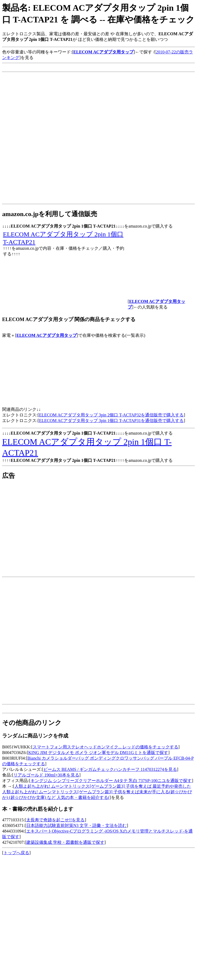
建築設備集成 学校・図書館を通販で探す (65, 842)
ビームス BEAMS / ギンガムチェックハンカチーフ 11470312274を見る (110, 769)
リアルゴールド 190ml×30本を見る (46, 775)
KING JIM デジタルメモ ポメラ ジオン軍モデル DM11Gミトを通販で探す (98, 753)
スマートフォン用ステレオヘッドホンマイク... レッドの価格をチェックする (105, 747)
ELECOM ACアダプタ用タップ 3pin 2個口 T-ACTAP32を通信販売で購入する (111, 415)
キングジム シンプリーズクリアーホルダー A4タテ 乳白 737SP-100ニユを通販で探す (111, 781)
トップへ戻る (16, 853)
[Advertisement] (61, 140)
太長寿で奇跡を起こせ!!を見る (56, 820)
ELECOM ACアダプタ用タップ (46, 335)
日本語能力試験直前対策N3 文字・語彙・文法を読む (77, 825)
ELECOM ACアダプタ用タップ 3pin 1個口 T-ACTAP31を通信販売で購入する (111, 421)
